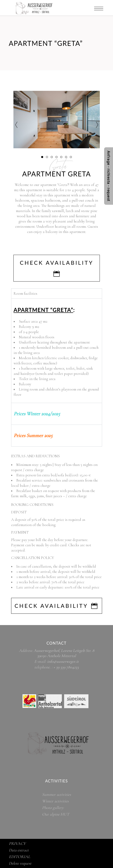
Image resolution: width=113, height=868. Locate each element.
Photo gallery (53, 808)
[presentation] (16, 125)
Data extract (19, 850)
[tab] (57, 414)
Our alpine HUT (56, 814)
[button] (42, 157)
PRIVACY (17, 843)
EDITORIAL (20, 857)
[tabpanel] (57, 351)
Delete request (20, 863)
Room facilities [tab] (25, 293)
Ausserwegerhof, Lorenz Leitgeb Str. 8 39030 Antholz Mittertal (64, 653)
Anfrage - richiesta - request (109, 176)
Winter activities (55, 801)
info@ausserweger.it (63, 661)
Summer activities (56, 794)
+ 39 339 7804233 (66, 667)
